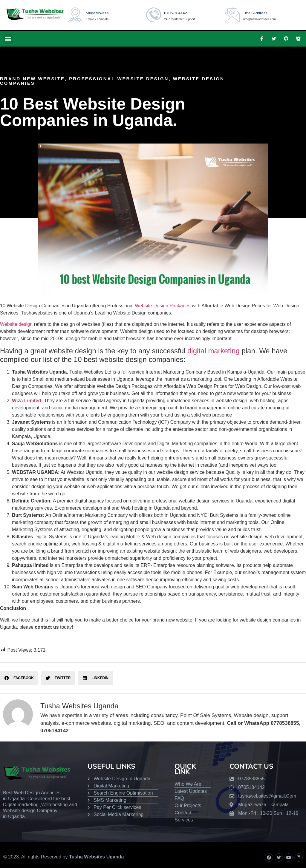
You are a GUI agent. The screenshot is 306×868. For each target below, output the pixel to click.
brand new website (32, 79)
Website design (16, 324)
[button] (8, 39)
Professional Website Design (119, 79)
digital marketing (214, 351)
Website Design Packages (163, 306)
